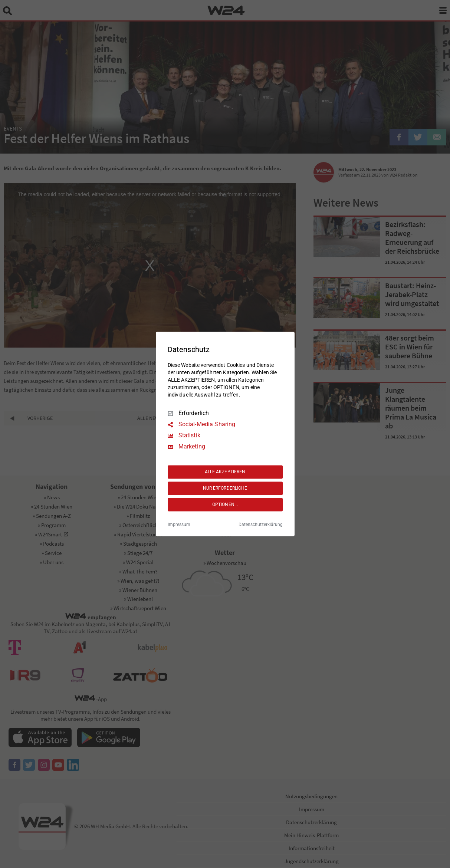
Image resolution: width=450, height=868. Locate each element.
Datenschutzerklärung (261, 525)
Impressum (179, 525)
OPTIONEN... (225, 504)
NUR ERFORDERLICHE (225, 488)
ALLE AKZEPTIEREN (225, 472)
